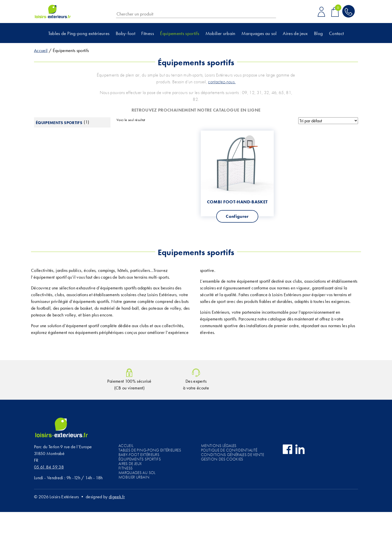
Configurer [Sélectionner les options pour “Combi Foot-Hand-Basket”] (237, 216)
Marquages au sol (259, 33)
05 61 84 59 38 (49, 468)
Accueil (41, 50)
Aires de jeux (295, 33)
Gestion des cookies (222, 461)
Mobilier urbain (220, 33)
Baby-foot (125, 33)
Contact (336, 33)
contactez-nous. (222, 82)
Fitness (147, 33)
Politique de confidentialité (229, 452)
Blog (318, 33)
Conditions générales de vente (232, 456)
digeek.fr (117, 498)
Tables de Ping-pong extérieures (79, 33)
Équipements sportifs (180, 33)
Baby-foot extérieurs (139, 456)
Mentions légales (219, 447)
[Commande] (328, 121)
